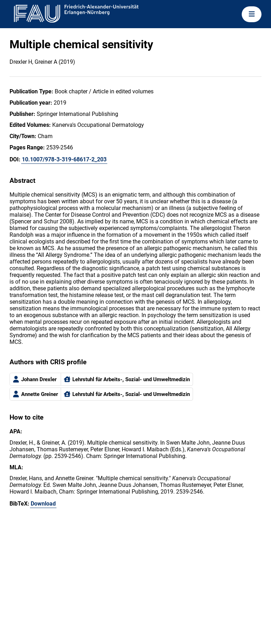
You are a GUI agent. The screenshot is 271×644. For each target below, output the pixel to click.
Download (43, 504)
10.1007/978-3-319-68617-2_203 (64, 159)
